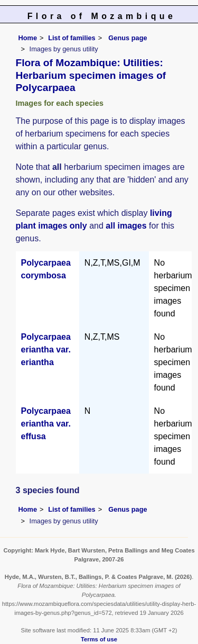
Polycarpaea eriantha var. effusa (46, 424)
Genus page (128, 38)
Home (28, 38)
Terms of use (99, 639)
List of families (72, 38)
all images (126, 226)
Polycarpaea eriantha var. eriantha (46, 350)
